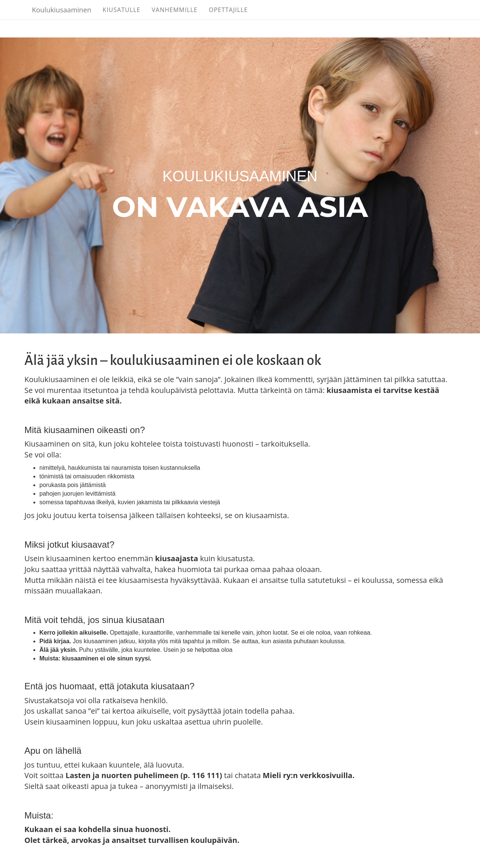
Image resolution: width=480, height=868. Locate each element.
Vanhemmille (206, 19)
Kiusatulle (153, 19)
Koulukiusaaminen (77, 19)
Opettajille (259, 19)
